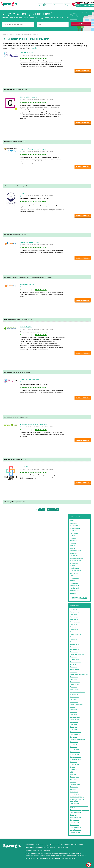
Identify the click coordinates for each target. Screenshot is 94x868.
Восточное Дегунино (76, 558)
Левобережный (75, 568)
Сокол (72, 576)
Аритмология (74, 787)
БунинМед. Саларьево (27, 284)
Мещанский (74, 531)
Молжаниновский (75, 571)
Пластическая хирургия (77, 739)
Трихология (74, 769)
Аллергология (74, 612)
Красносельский (75, 528)
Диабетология (74, 803)
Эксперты (72, 858)
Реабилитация (75, 644)
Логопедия (73, 699)
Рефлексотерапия (76, 759)
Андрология (74, 614)
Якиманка (73, 543)
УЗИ (71, 772)
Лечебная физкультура (77, 797)
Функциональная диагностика (79, 810)
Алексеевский (74, 586)
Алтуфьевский (75, 588)
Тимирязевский (75, 578)
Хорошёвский (74, 583)
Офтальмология (75, 734)
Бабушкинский (74, 591)
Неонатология (74, 719)
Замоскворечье (75, 526)
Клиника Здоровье (26, 327)
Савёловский (74, 573)
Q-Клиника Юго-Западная (28, 97)
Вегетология (74, 792)
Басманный (74, 523)
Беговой (72, 548)
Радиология (74, 642)
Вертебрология (75, 794)
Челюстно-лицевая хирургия (79, 674)
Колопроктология (75, 817)
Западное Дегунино (76, 561)
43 (57, 510)
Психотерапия (74, 749)
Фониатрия (73, 664)
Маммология (74, 702)
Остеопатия (74, 729)
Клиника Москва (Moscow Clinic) (31, 379)
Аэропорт (73, 546)
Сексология (74, 762)
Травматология (75, 659)
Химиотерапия (75, 669)
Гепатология (74, 629)
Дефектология (74, 822)
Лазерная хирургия (76, 634)
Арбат (72, 521)
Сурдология (74, 657)
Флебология (74, 779)
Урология (73, 774)
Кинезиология (74, 825)
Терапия (73, 767)
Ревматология (74, 754)
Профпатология (75, 832)
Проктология (74, 742)
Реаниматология (75, 647)
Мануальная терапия (77, 704)
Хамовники (73, 541)
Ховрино (73, 581)
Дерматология (74, 684)
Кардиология (74, 694)
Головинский (74, 556)
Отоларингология (75, 732)
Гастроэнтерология (76, 622)
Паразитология (75, 637)
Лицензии (58, 858)
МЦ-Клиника (24, 467)
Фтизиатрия (74, 667)
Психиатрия (74, 744)
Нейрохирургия (75, 717)
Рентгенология (75, 649)
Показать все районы (79, 597)
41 (49, 510)
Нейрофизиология (76, 830)
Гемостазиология (75, 812)
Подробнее (35, 48)
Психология (74, 747)
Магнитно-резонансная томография (77, 800)
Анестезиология (75, 617)
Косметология (74, 697)
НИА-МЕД (23, 193)
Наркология (74, 712)
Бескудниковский (75, 551)
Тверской (73, 538)
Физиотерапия (74, 777)
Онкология (73, 724)
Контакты (29, 858)
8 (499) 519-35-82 (88, 5)
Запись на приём (83, 71)
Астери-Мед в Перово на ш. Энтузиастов (34, 424)
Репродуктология (75, 757)
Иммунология (74, 689)
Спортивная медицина (77, 654)
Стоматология (74, 764)
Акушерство (74, 610)
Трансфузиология (76, 662)
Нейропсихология (76, 827)
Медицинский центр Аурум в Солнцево (33, 149)
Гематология (74, 624)
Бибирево (73, 593)
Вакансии (65, 858)
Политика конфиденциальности (43, 858)
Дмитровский (74, 563)
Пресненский (74, 533)
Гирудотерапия (75, 820)
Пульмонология (75, 752)
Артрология (74, 789)
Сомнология (74, 652)
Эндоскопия (74, 679)
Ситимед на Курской (27, 53)
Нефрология (74, 722)
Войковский (74, 553)
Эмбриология (74, 677)
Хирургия (73, 782)
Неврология (74, 714)
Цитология (73, 672)
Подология (73, 639)
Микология (73, 709)
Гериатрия (73, 815)
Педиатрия (73, 737)
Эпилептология (75, 682)
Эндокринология (75, 784)
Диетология (74, 687)
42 (53, 510)
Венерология (74, 619)
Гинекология (74, 632)
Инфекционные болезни (78, 692)
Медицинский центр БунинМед (30, 242)
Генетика (73, 627)
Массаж (72, 707)
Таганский (73, 536)
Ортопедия (73, 727)
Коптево (73, 566)
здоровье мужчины (24, 860)
